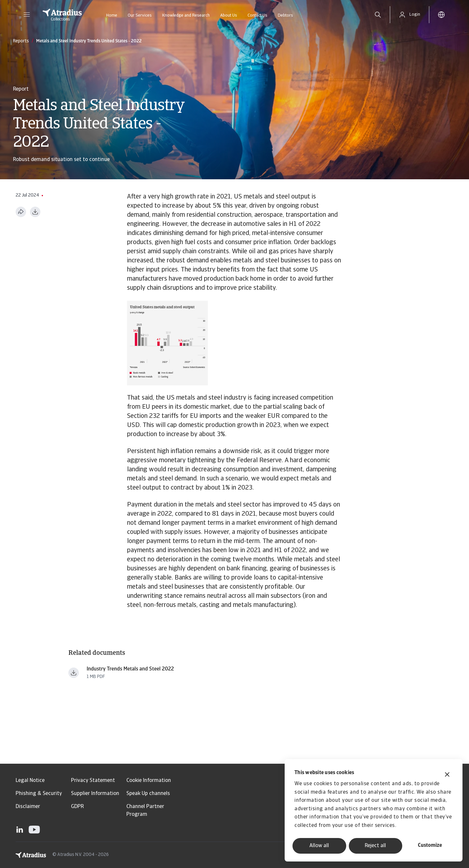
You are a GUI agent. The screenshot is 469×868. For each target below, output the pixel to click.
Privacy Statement (93, 781)
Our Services (140, 15)
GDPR (77, 807)
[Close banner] (447, 775)
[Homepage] (62, 15)
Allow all (319, 846)
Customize (430, 846)
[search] (378, 15)
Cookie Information (149, 781)
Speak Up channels (148, 794)
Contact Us (257, 15)
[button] (27, 15)
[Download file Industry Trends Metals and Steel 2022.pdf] (74, 673)
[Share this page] (21, 212)
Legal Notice (30, 781)
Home (112, 15)
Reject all (375, 846)
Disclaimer (28, 807)
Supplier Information (95, 794)
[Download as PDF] (35, 212)
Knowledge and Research (186, 15)
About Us (229, 15)
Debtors (285, 15)
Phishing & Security (39, 794)
